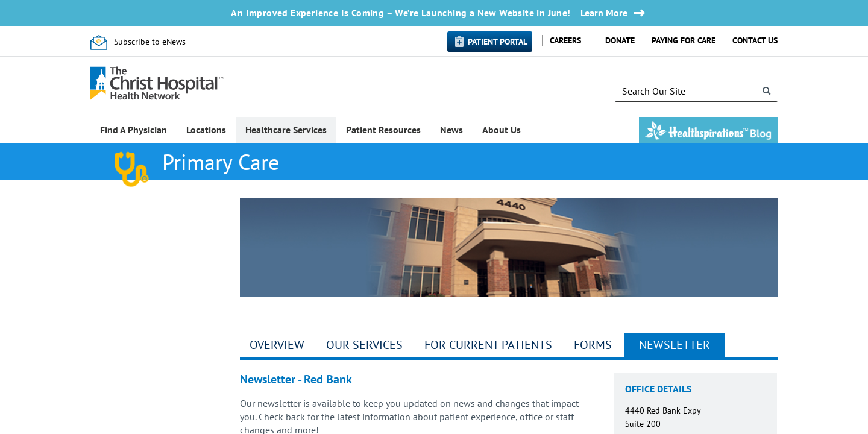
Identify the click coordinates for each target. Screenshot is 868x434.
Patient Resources (383, 130)
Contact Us (755, 40)
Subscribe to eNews (150, 42)
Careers (565, 40)
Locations (206, 130)
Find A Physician (134, 130)
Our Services (364, 345)
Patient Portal (498, 42)
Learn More (604, 13)
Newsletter (675, 345)
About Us (502, 130)
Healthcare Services (286, 130)
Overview (277, 345)
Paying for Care (684, 40)
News (451, 130)
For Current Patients (488, 345)
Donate (620, 40)
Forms (593, 345)
